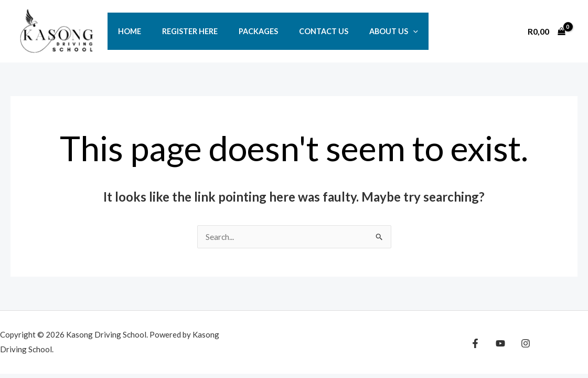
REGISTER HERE (181, 31)
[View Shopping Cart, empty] (546, 31)
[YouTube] (498, 344)
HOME (126, 31)
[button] (387, 31)
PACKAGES (244, 31)
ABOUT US (367, 31)
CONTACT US (303, 31)
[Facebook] (475, 344)
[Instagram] (520, 344)
